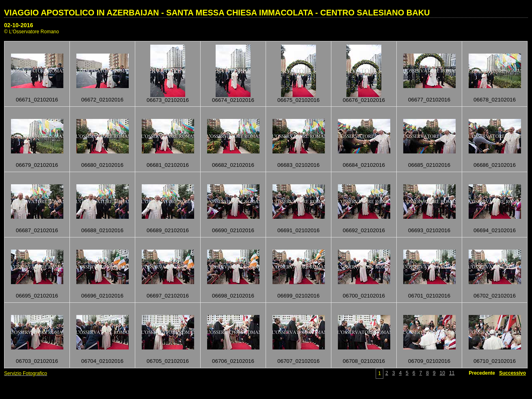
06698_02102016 (233, 296)
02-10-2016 (19, 25)
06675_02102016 (298, 100)
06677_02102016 (429, 100)
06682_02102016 (233, 165)
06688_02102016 (102, 230)
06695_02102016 (37, 296)
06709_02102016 (429, 361)
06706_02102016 (233, 361)
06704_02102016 (102, 361)
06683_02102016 (298, 165)
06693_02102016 (429, 230)
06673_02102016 (168, 100)
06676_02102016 (364, 100)
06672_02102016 (102, 100)
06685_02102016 (429, 165)
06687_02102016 (37, 230)
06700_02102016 (364, 296)
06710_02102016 (495, 361)
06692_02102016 (364, 230)
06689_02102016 (168, 230)
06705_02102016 (168, 361)
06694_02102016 (495, 230)
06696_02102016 (102, 296)
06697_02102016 (168, 296)
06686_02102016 (495, 165)
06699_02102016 (298, 296)
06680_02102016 (102, 165)
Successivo (513, 373)
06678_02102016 (495, 100)
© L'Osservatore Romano (31, 32)
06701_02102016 (429, 296)
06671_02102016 (37, 100)
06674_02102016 (233, 100)
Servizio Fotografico (26, 373)
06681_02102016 (168, 165)
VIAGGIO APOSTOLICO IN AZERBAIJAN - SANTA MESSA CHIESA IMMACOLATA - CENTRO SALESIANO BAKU (217, 13)
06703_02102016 (37, 361)
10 (442, 373)
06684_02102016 (364, 165)
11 (452, 373)
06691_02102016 (298, 230)
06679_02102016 (37, 165)
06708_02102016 (364, 361)
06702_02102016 (495, 296)
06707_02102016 (298, 361)
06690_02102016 (233, 230)
